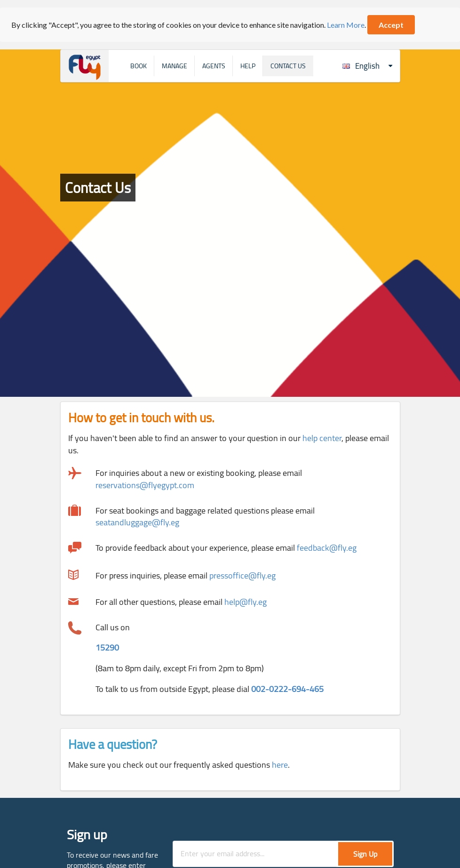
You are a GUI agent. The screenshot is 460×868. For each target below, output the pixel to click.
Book (139, 66)
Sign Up (365, 854)
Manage (174, 66)
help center (322, 438)
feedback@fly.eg (327, 548)
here (280, 765)
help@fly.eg (246, 602)
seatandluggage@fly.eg (137, 522)
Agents (214, 66)
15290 (107, 647)
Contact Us (288, 66)
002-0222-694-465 (287, 689)
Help (248, 66)
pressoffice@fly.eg (242, 575)
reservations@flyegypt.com (145, 485)
